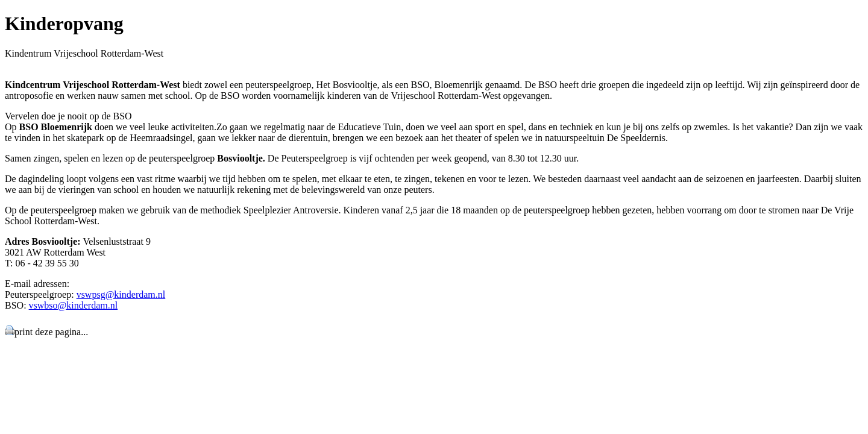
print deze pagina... (51, 332)
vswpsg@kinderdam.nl (121, 294)
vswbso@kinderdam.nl (74, 305)
